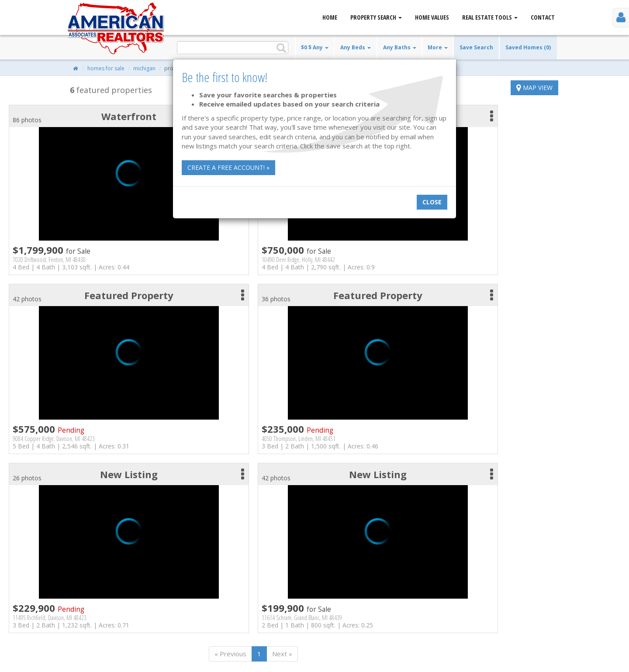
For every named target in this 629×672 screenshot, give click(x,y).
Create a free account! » (228, 167)
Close (432, 202)
